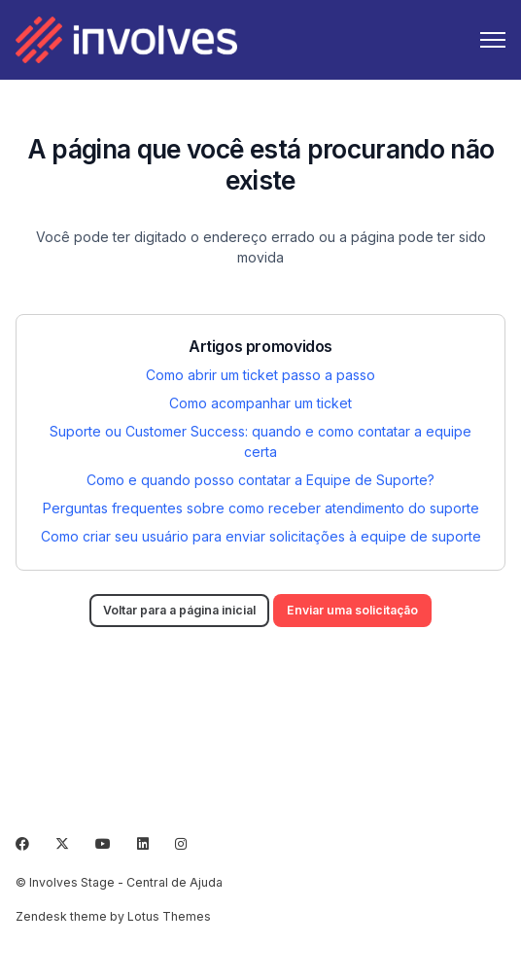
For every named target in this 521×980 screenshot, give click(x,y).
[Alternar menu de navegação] (493, 40)
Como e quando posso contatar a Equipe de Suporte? (260, 480)
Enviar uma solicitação (352, 610)
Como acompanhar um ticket (260, 403)
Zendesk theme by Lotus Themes (113, 916)
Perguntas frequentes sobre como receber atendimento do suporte (261, 508)
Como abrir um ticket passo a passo (260, 375)
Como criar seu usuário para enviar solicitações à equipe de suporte (261, 536)
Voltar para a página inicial (179, 610)
